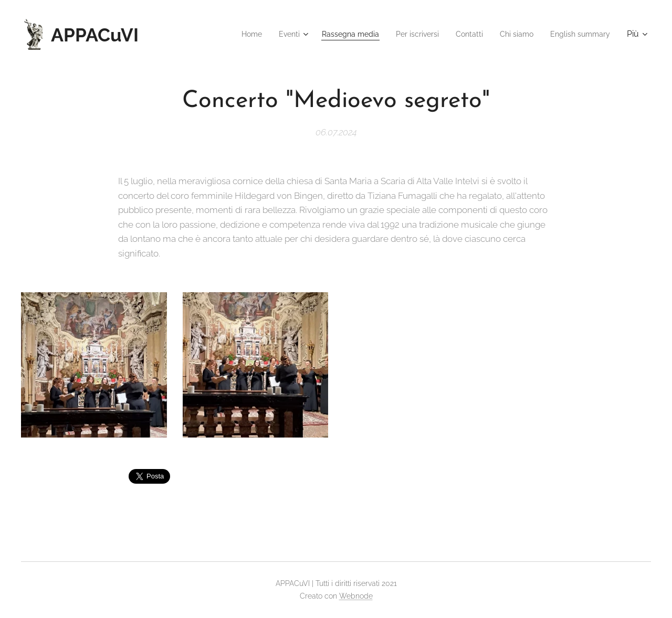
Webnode (356, 596)
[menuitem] (223, 34)
